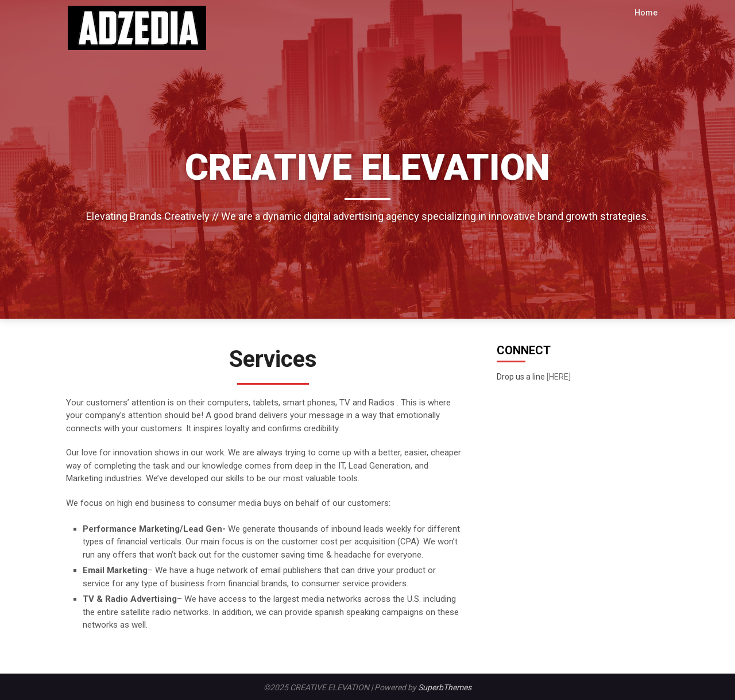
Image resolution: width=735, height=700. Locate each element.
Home (647, 13)
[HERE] (559, 377)
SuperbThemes (445, 687)
